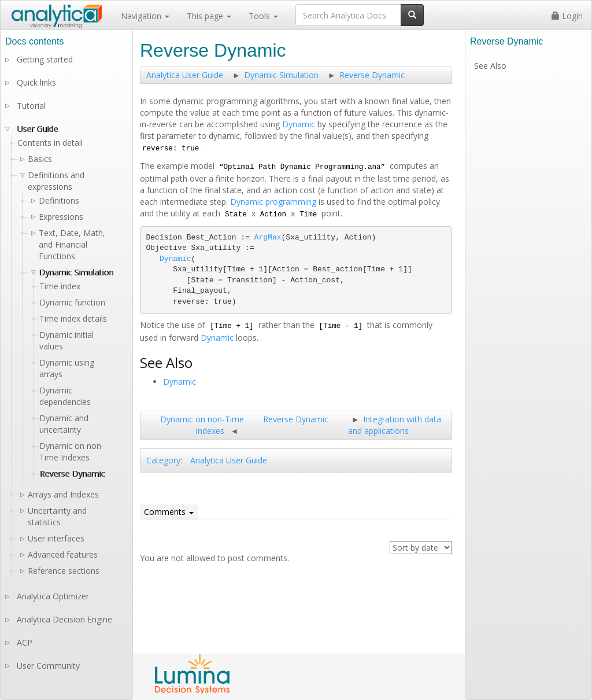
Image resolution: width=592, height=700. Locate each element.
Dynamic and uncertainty (64, 424)
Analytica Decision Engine (64, 619)
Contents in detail (50, 143)
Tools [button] (263, 16)
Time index (60, 286)
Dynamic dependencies (65, 396)
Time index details (73, 318)
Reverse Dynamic (372, 75)
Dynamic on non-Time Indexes (202, 425)
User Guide (37, 129)
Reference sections (64, 571)
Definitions (59, 200)
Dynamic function (72, 302)
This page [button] (209, 16)
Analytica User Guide (185, 75)
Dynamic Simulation (281, 75)
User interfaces (56, 538)
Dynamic (299, 124)
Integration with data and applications (395, 425)
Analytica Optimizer (53, 596)
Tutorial (31, 106)
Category (163, 460)
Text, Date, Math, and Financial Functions (72, 244)
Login (567, 16)
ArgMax (268, 237)
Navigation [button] (145, 16)
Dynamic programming (273, 202)
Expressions (61, 217)
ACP (25, 642)
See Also (490, 66)
